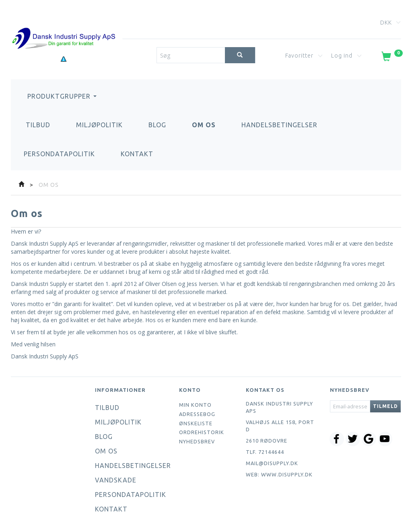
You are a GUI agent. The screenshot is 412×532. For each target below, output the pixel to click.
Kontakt (137, 154)
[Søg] (240, 55)
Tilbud (38, 125)
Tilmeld (385, 406)
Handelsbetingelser (279, 125)
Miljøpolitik (99, 125)
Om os (204, 125)
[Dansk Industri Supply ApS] (64, 26)
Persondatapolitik (59, 154)
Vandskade (116, 480)
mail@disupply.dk (272, 463)
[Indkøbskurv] (391, 58)
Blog (157, 125)
